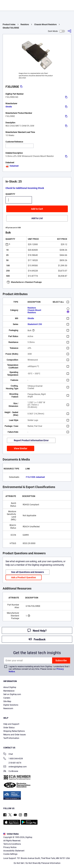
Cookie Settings (10, 854)
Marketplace (9, 691)
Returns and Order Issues (15, 735)
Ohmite (9, 107)
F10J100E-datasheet (35, 477)
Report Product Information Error (31, 440)
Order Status (9, 728)
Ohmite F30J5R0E (11, 28)
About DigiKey (10, 687)
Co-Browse (11, 771)
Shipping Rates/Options (14, 731)
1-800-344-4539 (13, 759)
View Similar (21, 448)
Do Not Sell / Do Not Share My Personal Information (37, 863)
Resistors (25, 24)
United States (11, 834)
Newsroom (8, 708)
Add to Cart (37, 209)
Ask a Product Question (24, 577)
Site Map (7, 701)
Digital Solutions (11, 705)
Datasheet (12, 166)
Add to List (37, 218)
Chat (8, 754)
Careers (7, 698)
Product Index (9, 24)
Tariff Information (11, 738)
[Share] (69, 31)
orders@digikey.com (15, 767)
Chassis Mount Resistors (45, 24)
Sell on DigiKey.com (12, 694)
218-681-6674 (12, 763)
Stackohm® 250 (35, 324)
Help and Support (11, 724)
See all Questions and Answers (28, 572)
